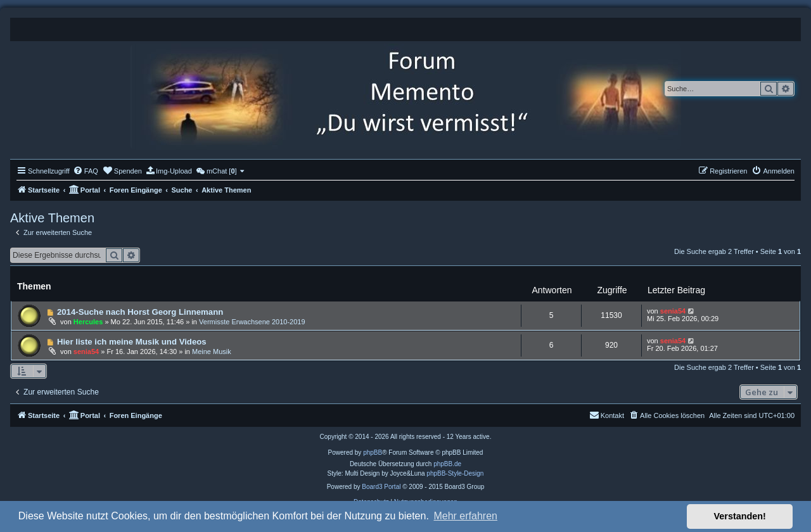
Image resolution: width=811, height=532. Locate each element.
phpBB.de (447, 464)
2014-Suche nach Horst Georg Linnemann (140, 312)
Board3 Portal (381, 487)
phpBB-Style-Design (455, 473)
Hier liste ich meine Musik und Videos (132, 342)
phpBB (373, 453)
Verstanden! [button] (740, 516)
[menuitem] (86, 171)
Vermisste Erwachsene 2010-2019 (252, 322)
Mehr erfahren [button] (465, 516)
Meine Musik (212, 351)
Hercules (88, 322)
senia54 (673, 311)
